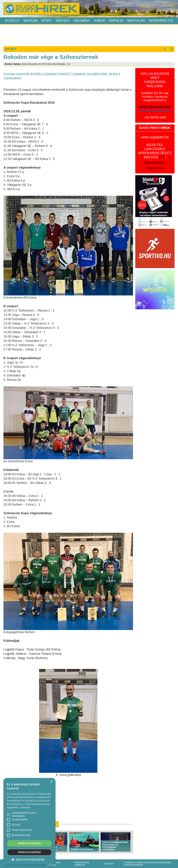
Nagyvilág (136, 21)
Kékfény (63, 21)
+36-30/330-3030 (155, 117)
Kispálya (116, 21)
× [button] (51, 782)
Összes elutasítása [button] (29, 852)
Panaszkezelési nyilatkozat (82, 864)
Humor (99, 21)
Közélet (12, 21)
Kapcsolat (109, 864)
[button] (29, 859)
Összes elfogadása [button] (29, 843)
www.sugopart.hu (155, 137)
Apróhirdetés (161, 21)
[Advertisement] (89, 35)
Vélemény (82, 21)
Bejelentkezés (154, 163)
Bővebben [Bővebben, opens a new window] (26, 808)
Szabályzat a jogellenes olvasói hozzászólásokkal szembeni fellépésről (148, 864)
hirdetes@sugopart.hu (155, 111)
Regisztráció (155, 168)
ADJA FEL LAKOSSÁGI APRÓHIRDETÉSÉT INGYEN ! (155, 151)
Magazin (31, 21)
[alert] (29, 821)
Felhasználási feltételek (54, 864)
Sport (47, 21)
